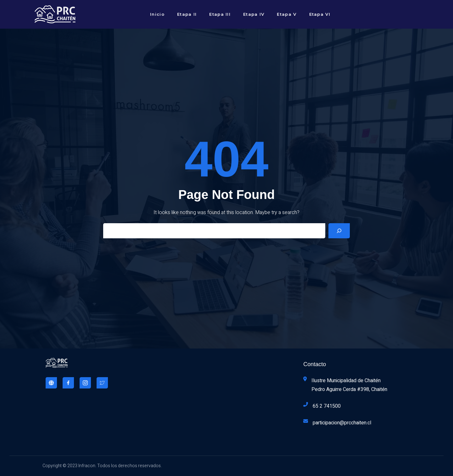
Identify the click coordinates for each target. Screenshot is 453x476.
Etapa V (287, 14)
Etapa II (187, 14)
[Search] (339, 231)
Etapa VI (320, 14)
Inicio (157, 14)
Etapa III (220, 14)
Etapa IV (254, 14)
